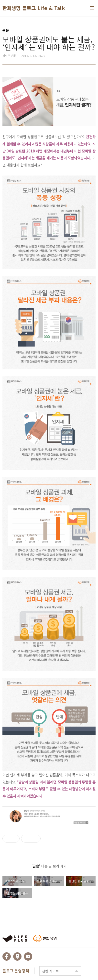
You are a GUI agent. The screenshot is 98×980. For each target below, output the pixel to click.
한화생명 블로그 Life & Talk (34, 8)
